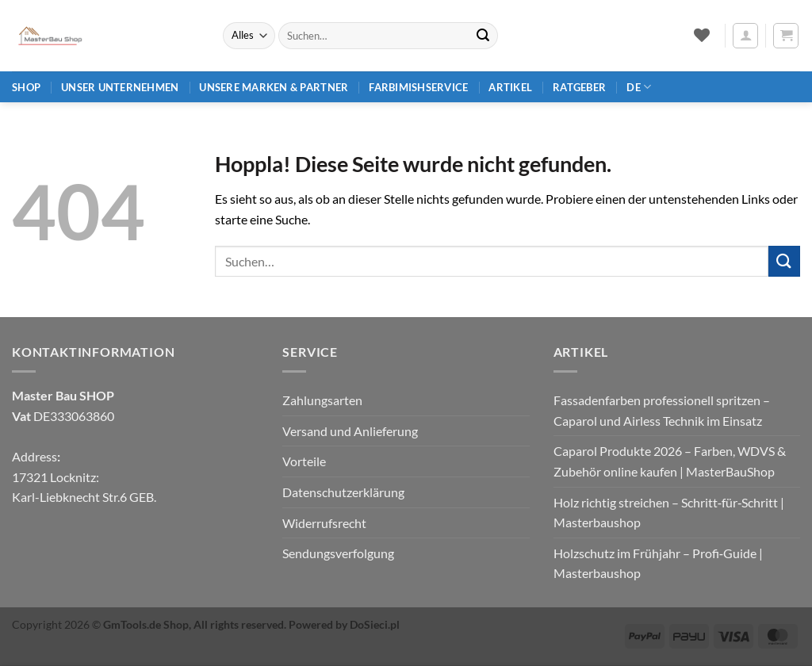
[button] (745, 36)
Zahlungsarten (322, 400)
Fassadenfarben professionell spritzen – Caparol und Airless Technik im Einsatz (662, 410)
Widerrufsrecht (324, 523)
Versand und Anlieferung (350, 431)
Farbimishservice (418, 87)
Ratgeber (579, 87)
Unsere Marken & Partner (274, 87)
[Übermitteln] (483, 36)
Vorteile (304, 461)
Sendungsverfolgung (338, 553)
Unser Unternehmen (120, 87)
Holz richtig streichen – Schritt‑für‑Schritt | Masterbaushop (669, 513)
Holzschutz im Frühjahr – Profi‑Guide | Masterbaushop (658, 563)
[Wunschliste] (701, 35)
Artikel (510, 87)
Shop (26, 87)
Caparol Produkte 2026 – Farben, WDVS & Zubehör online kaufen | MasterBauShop (670, 461)
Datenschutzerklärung (343, 492)
